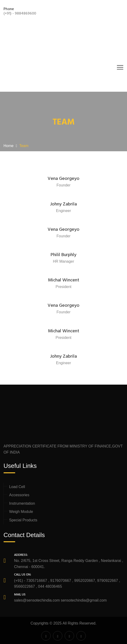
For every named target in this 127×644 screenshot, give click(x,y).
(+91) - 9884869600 (20, 14)
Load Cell (17, 487)
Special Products (23, 520)
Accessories (19, 495)
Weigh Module (21, 512)
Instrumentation (22, 503)
